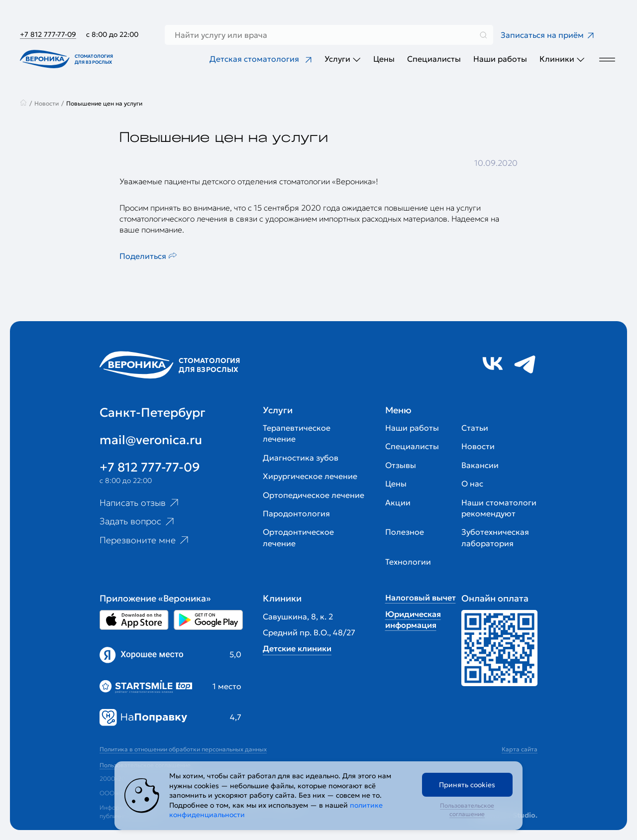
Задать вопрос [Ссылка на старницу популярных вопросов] (138, 521)
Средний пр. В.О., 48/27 (309, 632)
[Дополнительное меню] (607, 59)
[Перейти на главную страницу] (69, 59)
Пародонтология (296, 513)
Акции (398, 502)
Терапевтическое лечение (297, 433)
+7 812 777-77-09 (48, 34)
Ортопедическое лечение (314, 495)
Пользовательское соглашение (467, 810)
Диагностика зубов (301, 458)
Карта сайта (520, 749)
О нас (472, 483)
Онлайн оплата (495, 598)
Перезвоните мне (145, 540)
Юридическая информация (413, 619)
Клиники (562, 59)
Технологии (408, 562)
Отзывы (401, 465)
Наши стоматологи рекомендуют (499, 508)
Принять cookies (467, 785)
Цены (384, 59)
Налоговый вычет (421, 598)
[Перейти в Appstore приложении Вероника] (134, 620)
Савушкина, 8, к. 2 (298, 616)
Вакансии (480, 465)
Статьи (475, 428)
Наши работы (500, 59)
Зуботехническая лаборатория (495, 537)
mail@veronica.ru (151, 440)
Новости (478, 446)
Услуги (343, 59)
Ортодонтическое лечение (298, 537)
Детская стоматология (261, 59)
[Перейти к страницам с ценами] (499, 648)
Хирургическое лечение (310, 476)
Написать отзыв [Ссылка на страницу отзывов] (140, 502)
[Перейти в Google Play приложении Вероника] (208, 620)
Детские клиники (297, 648)
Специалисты (434, 59)
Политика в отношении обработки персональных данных (183, 749)
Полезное (405, 532)
